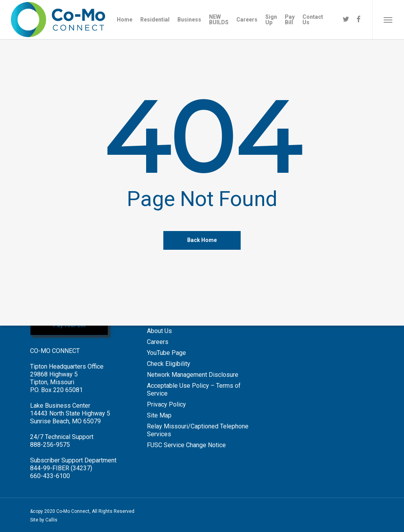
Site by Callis (44, 520)
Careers (158, 342)
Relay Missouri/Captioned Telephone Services (198, 430)
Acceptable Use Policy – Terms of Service (194, 390)
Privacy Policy (166, 404)
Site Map (159, 415)
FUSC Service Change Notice (186, 445)
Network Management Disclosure (193, 375)
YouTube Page (166, 353)
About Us (159, 331)
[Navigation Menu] (388, 20)
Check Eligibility (169, 364)
